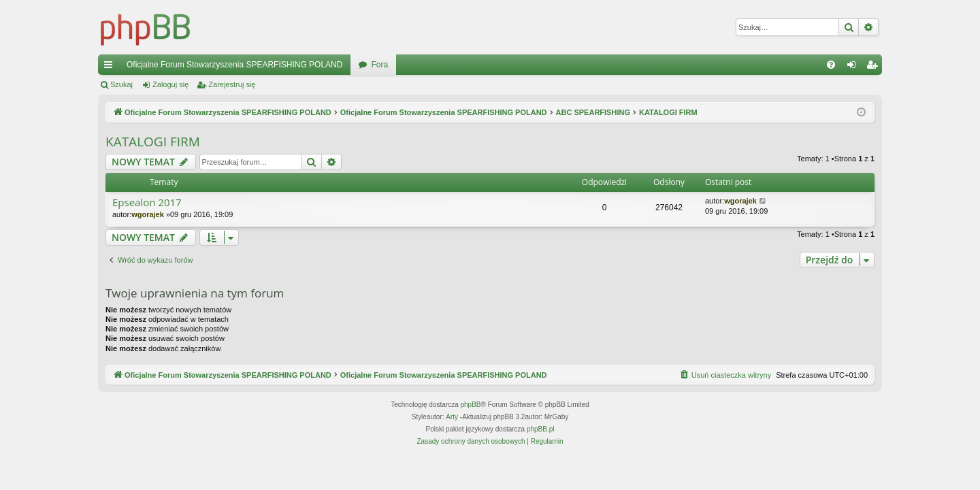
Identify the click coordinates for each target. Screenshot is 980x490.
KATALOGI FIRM (153, 142)
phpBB (471, 405)
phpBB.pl (541, 429)
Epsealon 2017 (147, 202)
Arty (452, 417)
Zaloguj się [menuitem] (854, 67)
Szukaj (121, 84)
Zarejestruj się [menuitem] (875, 67)
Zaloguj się (170, 84)
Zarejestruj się (232, 84)
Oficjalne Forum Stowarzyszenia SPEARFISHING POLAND (234, 65)
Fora (379, 65)
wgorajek (148, 214)
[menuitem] (831, 65)
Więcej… (111, 67)
